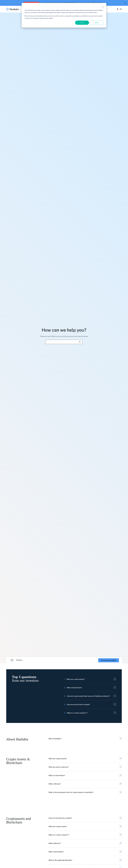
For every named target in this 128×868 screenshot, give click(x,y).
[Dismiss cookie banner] (103, 7)
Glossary (19, 660)
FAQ (12, 660)
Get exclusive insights (109, 660)
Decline (97, 23)
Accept (82, 23)
